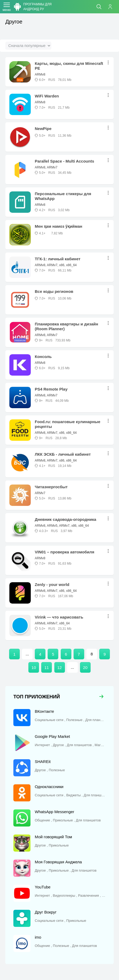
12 (59, 668)
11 (47, 668)
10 (34, 668)
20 (85, 668)
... (110, 63)
